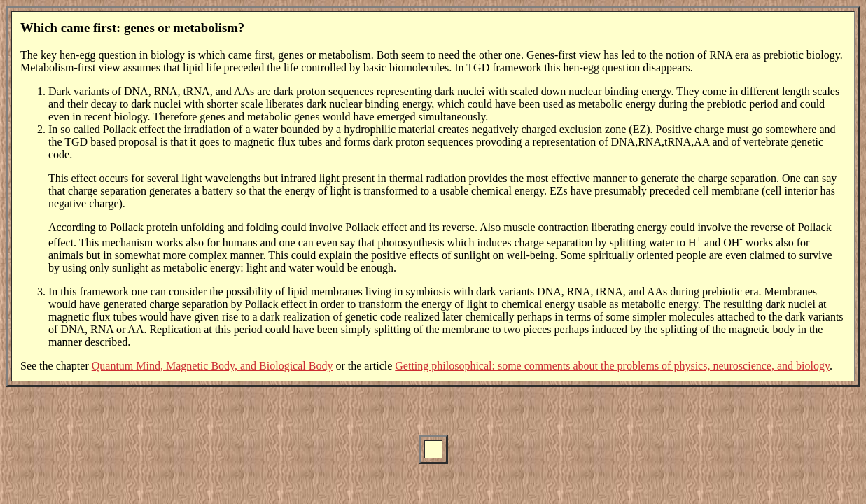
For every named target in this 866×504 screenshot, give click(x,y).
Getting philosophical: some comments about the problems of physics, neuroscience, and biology (612, 366)
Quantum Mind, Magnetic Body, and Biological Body (212, 366)
